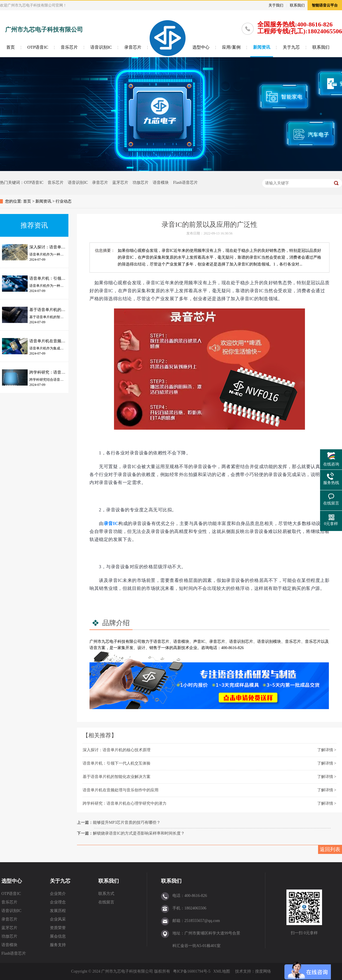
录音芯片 (133, 47)
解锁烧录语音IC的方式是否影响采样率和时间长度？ (139, 833)
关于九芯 (291, 47)
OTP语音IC (38, 47)
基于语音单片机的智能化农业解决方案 (117, 777)
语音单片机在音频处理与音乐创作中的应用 (121, 790)
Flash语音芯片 (185, 183)
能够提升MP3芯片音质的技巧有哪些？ (127, 822)
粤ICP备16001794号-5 (192, 971)
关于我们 (276, 5)
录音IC (111, 523)
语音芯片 (161, 642)
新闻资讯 (262, 47)
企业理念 (58, 902)
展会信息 (58, 936)
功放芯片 (141, 183)
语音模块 (161, 183)
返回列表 (330, 849)
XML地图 (222, 971)
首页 (11, 47)
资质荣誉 (58, 928)
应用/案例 (231, 47)
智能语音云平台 (325, 5)
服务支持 (58, 945)
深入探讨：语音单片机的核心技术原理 (117, 750)
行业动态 (64, 201)
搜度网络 (263, 971)
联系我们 (297, 5)
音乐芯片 (69, 47)
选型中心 (201, 47)
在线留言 (106, 902)
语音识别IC (101, 47)
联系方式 (106, 894)
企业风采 (58, 919)
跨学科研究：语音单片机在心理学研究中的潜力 (125, 803)
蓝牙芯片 (120, 183)
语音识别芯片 (241, 642)
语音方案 (97, 648)
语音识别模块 (269, 642)
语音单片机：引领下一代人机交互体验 (117, 763)
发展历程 (58, 911)
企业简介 (58, 894)
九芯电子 (109, 642)
